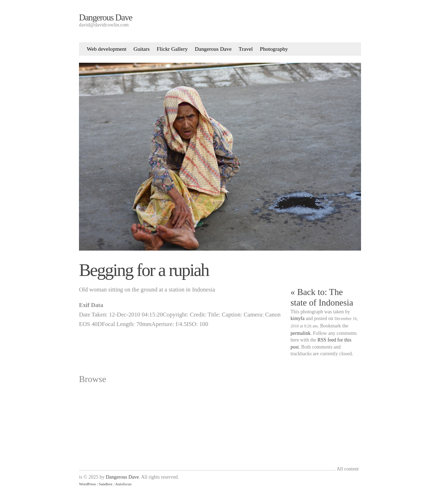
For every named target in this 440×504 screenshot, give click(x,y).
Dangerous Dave (106, 17)
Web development (107, 49)
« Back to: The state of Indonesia (322, 297)
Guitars (142, 49)
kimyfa (298, 318)
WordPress (87, 484)
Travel (246, 49)
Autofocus (123, 484)
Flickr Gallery (172, 49)
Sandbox (106, 484)
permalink (301, 333)
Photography (274, 49)
